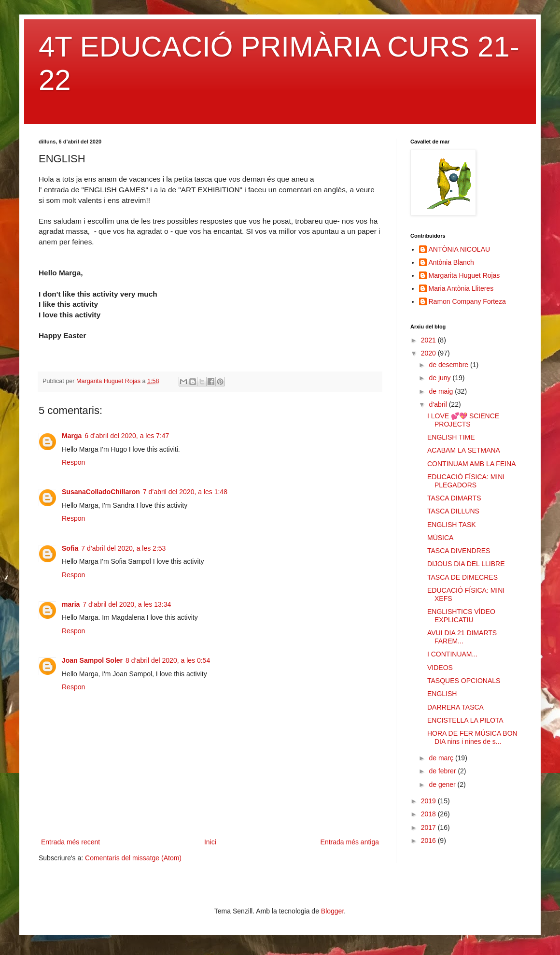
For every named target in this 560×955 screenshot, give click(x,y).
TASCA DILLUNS (453, 511)
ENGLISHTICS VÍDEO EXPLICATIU (461, 616)
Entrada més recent (70, 842)
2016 (429, 841)
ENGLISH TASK (452, 525)
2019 (429, 801)
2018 (429, 814)
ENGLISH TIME (451, 437)
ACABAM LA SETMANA (464, 450)
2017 (429, 827)
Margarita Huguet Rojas (464, 275)
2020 (429, 353)
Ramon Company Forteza (467, 301)
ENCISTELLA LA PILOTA (465, 720)
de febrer (443, 771)
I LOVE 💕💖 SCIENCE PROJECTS (463, 420)
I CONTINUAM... (452, 654)
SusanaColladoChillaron (101, 492)
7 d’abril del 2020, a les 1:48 (185, 492)
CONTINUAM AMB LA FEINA (472, 464)
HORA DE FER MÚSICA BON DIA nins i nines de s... (472, 737)
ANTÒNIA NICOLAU (460, 249)
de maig (442, 391)
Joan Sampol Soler (92, 660)
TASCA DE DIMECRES (462, 577)
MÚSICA (440, 538)
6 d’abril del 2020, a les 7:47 (127, 436)
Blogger (332, 911)
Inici (210, 842)
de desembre (449, 365)
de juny (441, 378)
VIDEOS (440, 668)
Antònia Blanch (451, 262)
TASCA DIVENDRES (459, 551)
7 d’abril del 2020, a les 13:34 (127, 604)
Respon (73, 462)
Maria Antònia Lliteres (461, 288)
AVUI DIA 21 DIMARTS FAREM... (462, 637)
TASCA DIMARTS (454, 498)
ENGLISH (442, 694)
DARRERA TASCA (455, 707)
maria (71, 604)
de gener (443, 784)
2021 (429, 340)
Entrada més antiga (350, 842)
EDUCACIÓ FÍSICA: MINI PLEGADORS (466, 481)
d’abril (439, 404)
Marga (72, 436)
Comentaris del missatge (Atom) (133, 858)
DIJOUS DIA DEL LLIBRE (466, 564)
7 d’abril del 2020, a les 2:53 (123, 548)
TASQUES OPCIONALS (464, 681)
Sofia (70, 548)
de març (442, 758)
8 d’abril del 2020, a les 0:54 (168, 660)
